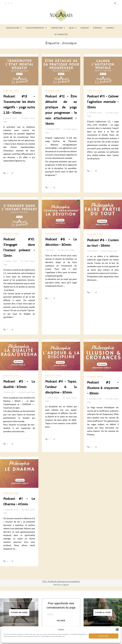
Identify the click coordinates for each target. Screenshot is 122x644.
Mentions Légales (61, 585)
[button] (117, 630)
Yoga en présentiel (35, 28)
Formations (57, 28)
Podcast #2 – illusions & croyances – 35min (103, 388)
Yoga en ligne (13, 28)
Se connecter (61, 34)
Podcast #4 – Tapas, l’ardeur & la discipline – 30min (61, 387)
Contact (110, 28)
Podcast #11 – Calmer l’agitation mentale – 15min (103, 102)
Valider (61, 620)
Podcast (85, 28)
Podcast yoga (11, 91)
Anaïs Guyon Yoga (67, 250)
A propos (97, 28)
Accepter (104, 636)
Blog (72, 28)
